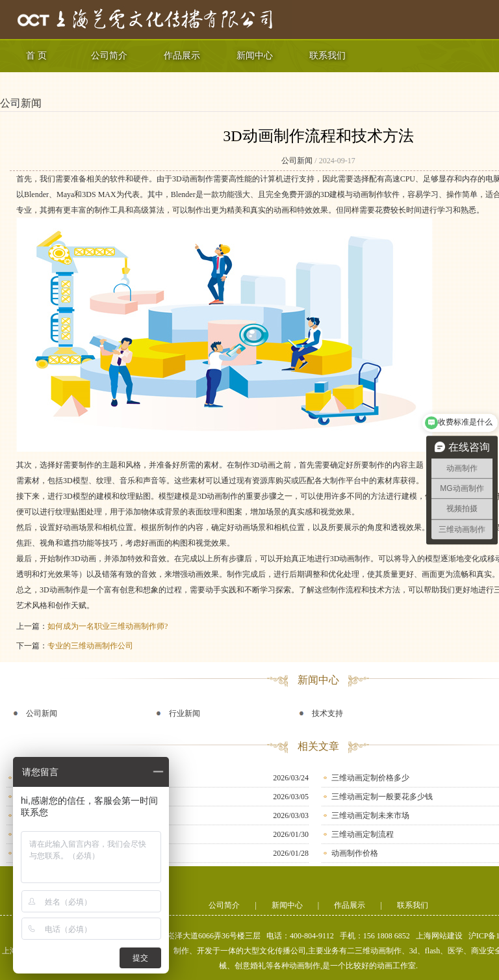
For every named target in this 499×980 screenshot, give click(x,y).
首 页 (36, 56)
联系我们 (327, 56)
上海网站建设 (439, 936)
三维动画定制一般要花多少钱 (382, 797)
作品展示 (182, 56)
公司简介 (109, 56)
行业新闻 (185, 713)
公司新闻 (21, 103)
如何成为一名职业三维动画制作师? (108, 626)
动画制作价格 (355, 853)
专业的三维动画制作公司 (90, 646)
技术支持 (327, 713)
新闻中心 (255, 56)
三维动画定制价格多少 (370, 778)
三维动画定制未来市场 (370, 815)
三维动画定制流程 (363, 834)
